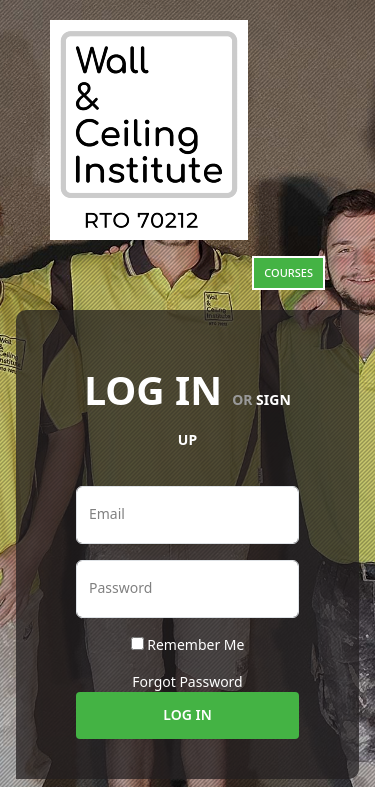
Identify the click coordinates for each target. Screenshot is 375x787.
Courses (288, 272)
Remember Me (195, 644)
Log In (187, 714)
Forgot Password (187, 681)
